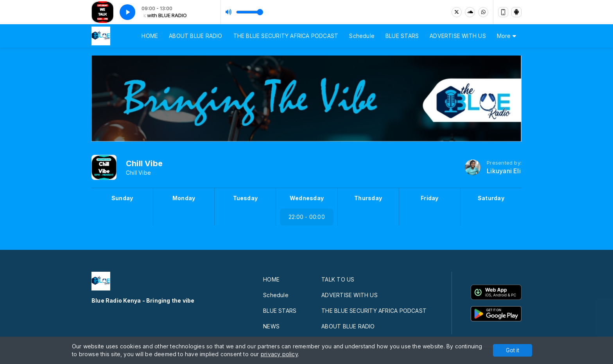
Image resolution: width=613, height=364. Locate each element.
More (506, 36)
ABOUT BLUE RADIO (195, 36)
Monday (184, 198)
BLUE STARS (402, 36)
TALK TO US (338, 279)
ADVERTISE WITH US (458, 36)
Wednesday (307, 198)
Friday (429, 198)
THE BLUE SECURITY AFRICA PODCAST (286, 36)
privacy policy (279, 354)
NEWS (271, 326)
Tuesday (245, 198)
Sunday (122, 198)
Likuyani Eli (504, 171)
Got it (513, 350)
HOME (150, 36)
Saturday (491, 198)
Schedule (362, 36)
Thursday (368, 198)
